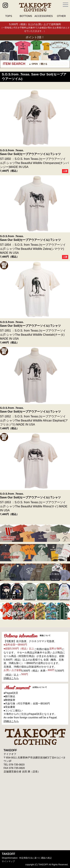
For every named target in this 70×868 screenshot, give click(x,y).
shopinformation (10, 858)
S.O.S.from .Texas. (12, 150)
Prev (5, 50)
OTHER (61, 16)
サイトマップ (8, 861)
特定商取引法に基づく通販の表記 (36, 858)
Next (65, 50)
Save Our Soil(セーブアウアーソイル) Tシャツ (30, 154)
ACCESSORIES (44, 16)
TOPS (9, 16)
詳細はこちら (11, 678)
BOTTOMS (26, 16)
